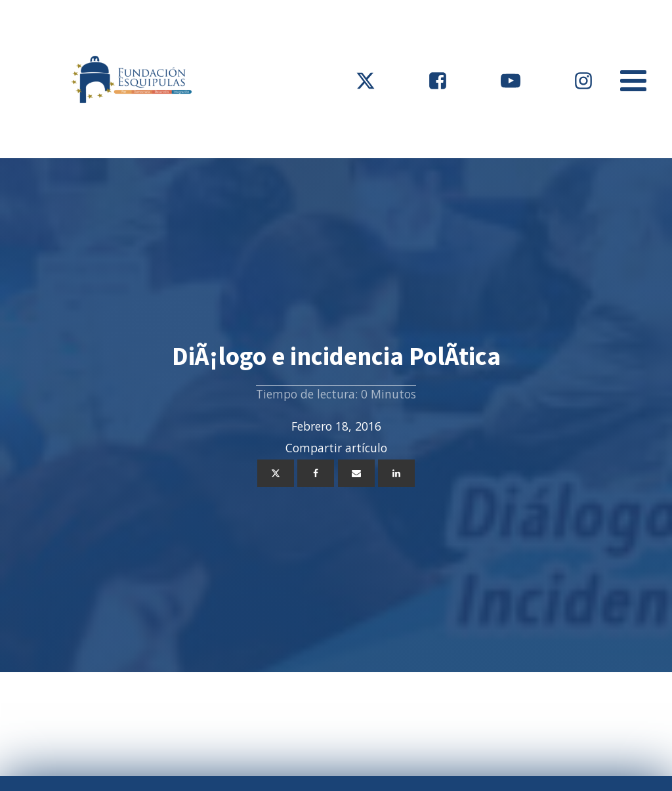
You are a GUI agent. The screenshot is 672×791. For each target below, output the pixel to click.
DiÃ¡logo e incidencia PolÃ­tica (336, 356)
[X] (276, 473)
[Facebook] (316, 473)
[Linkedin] (396, 473)
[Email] (356, 473)
